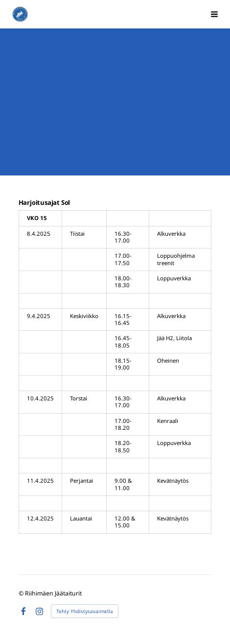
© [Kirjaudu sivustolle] (22, 593)
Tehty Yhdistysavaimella (85, 611)
